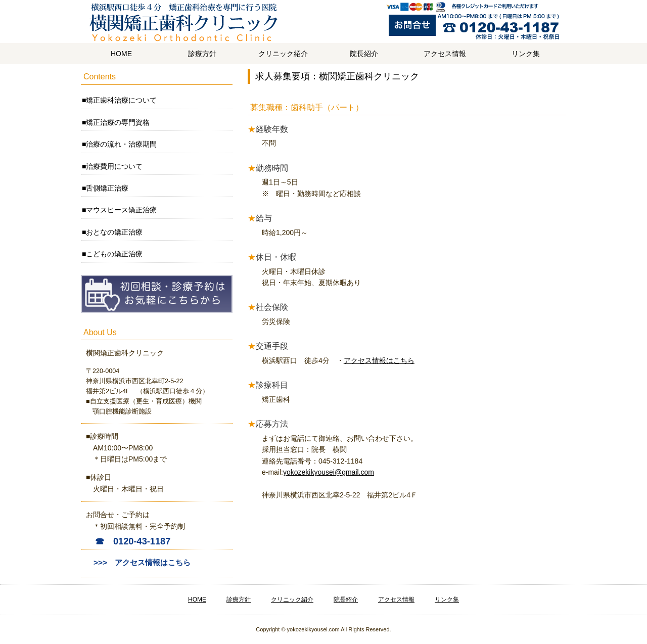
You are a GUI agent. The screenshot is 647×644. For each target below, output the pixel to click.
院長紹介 (364, 54)
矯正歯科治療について (121, 100)
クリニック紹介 (283, 54)
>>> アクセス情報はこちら (142, 562)
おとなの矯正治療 (114, 232)
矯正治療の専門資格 (118, 122)
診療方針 (202, 54)
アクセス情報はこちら (379, 360)
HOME (121, 54)
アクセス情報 (445, 54)
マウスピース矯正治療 (121, 210)
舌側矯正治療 (107, 188)
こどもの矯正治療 (114, 254)
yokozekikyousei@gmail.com (329, 472)
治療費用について (114, 166)
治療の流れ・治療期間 (121, 144)
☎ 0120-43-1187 (133, 541)
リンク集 (526, 54)
